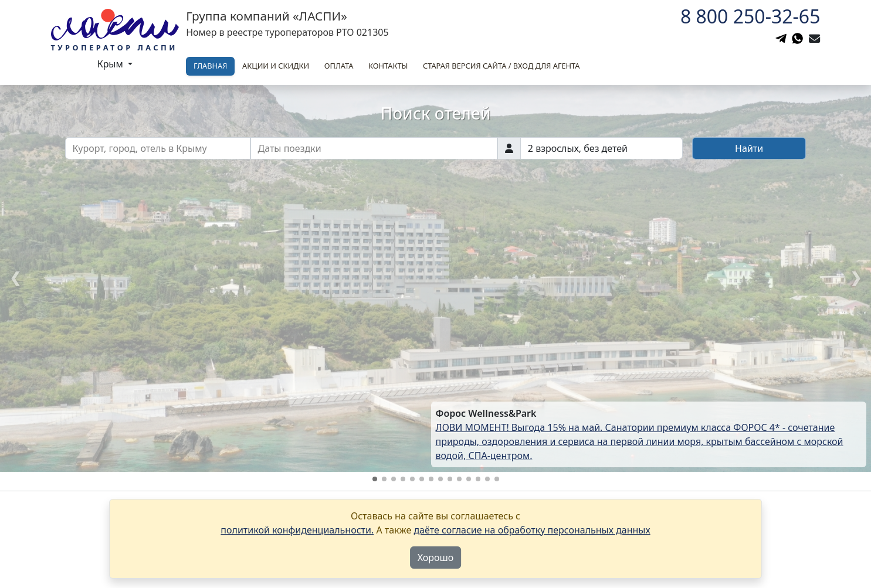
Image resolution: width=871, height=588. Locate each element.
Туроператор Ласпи (114, 47)
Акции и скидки (276, 66)
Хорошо (436, 558)
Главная (210, 66)
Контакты (388, 66)
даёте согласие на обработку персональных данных (532, 530)
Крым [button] (111, 64)
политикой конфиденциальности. (297, 530)
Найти (749, 148)
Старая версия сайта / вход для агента (501, 66)
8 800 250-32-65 (750, 16)
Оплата (339, 66)
